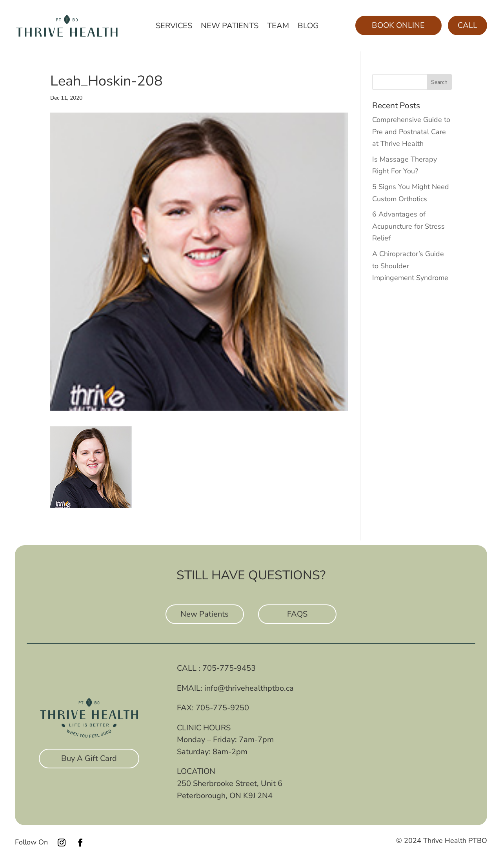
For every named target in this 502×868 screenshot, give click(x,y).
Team (278, 27)
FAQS (297, 614)
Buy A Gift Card (89, 758)
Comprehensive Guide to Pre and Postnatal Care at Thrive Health (411, 132)
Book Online (398, 25)
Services (174, 27)
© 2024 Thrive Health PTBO (442, 841)
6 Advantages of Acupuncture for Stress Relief (408, 226)
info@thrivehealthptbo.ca (249, 688)
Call (467, 25)
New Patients (230, 27)
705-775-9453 (229, 668)
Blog (308, 27)
